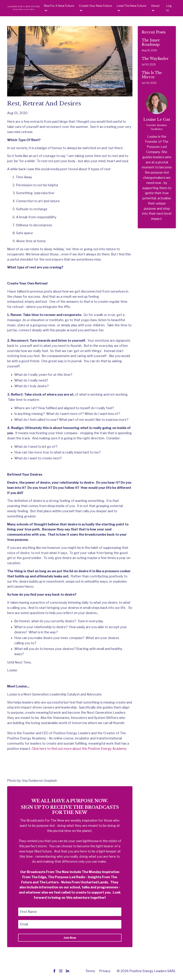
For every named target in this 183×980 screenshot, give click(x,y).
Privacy (105, 971)
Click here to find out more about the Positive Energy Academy (79, 749)
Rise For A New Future (59, 8)
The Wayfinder (155, 59)
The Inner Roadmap (151, 42)
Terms (90, 971)
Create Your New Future (96, 8)
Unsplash (50, 781)
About (155, 8)
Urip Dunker (30, 781)
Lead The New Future (131, 8)
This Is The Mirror (152, 75)
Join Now (70, 938)
